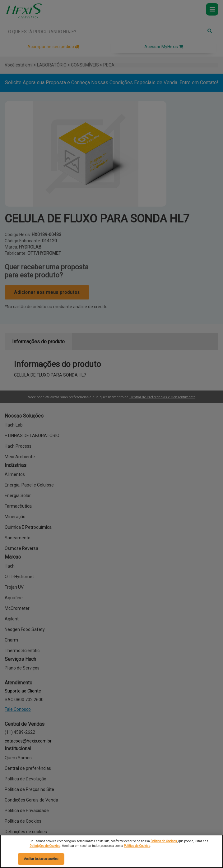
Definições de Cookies (45, 846)
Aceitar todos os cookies (41, 859)
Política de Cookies (164, 841)
